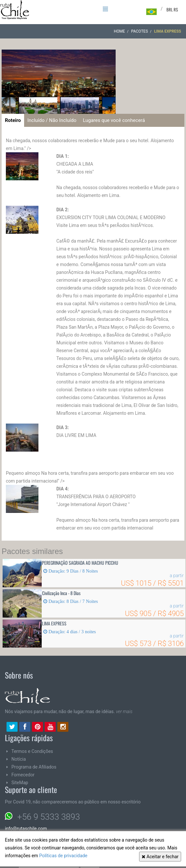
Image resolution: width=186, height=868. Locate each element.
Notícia (19, 759)
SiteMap (20, 783)
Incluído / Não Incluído (52, 120)
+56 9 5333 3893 (49, 817)
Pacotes (139, 31)
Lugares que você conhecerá (114, 120)
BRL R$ (172, 9)
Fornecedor (23, 775)
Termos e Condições (32, 751)
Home (119, 31)
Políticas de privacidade (63, 856)
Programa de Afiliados (34, 767)
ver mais (124, 711)
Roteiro (13, 120)
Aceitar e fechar (160, 857)
